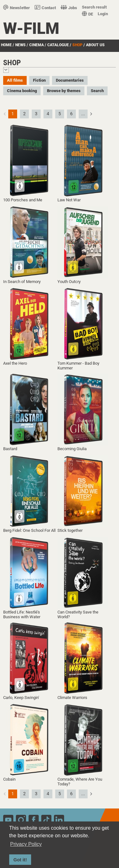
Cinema (36, 45)
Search (97, 91)
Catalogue (58, 45)
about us (95, 45)
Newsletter (17, 8)
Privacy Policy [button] (26, 844)
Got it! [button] (20, 860)
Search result (94, 7)
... (83, 114)
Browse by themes (64, 91)
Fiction (39, 80)
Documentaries (70, 80)
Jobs (69, 8)
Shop (77, 45)
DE (87, 14)
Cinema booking (22, 91)
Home (6, 45)
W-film (31, 28)
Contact (45, 8)
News (20, 45)
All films (15, 80)
